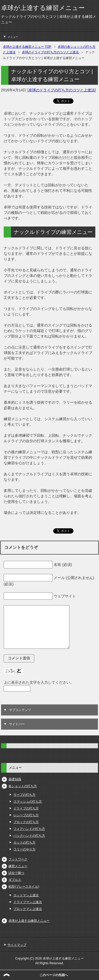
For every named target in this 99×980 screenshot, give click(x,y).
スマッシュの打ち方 (28, 802)
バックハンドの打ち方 (29, 836)
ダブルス (15, 880)
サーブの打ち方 (24, 795)
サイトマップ (17, 945)
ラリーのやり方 (24, 849)
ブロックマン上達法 (28, 909)
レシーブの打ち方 (26, 815)
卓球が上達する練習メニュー (43, 8)
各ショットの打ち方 (23, 786)
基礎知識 (15, 779)
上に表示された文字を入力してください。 (39, 682)
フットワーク (18, 859)
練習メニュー (18, 866)
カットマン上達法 (26, 895)
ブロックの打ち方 (26, 822)
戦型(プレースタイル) (24, 887)
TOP (27, 47)
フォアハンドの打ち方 (29, 829)
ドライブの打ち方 (26, 808)
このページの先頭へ (54, 975)
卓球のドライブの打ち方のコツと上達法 (62, 90)
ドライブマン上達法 (28, 902)
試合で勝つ (16, 873)
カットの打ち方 (24, 842)
